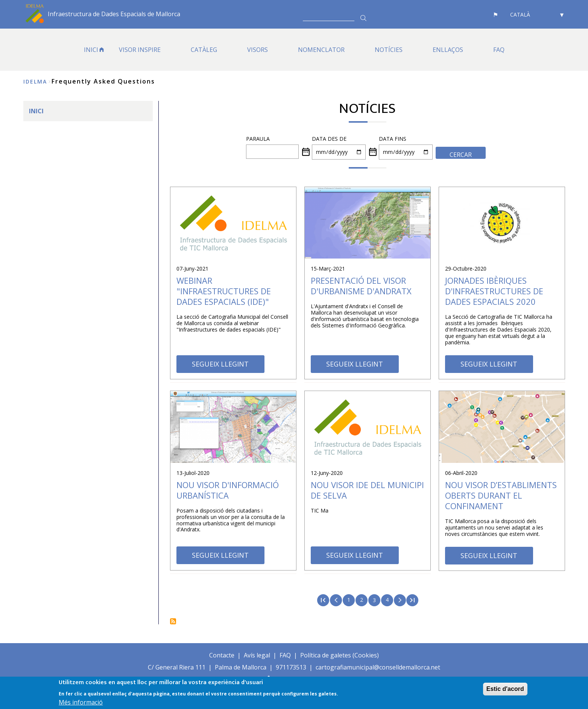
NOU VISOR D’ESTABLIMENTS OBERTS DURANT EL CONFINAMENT (501, 495)
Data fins (393, 139)
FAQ (285, 655)
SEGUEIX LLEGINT (220, 364)
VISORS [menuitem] (258, 50)
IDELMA (35, 81)
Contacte (222, 655)
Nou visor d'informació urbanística (228, 490)
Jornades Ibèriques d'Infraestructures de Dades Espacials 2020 (494, 291)
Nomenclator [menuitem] (321, 50)
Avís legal (257, 655)
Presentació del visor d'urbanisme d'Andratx (361, 286)
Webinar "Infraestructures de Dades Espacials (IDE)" (224, 291)
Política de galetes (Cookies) (340, 655)
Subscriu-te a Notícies (173, 621)
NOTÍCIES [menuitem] (389, 50)
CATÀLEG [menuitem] (204, 50)
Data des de (329, 139)
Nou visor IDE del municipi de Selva (367, 490)
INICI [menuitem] (91, 50)
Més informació (81, 703)
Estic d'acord (505, 689)
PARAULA (258, 139)
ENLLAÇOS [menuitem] (448, 50)
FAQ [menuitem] (499, 50)
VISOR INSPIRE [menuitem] (140, 50)
